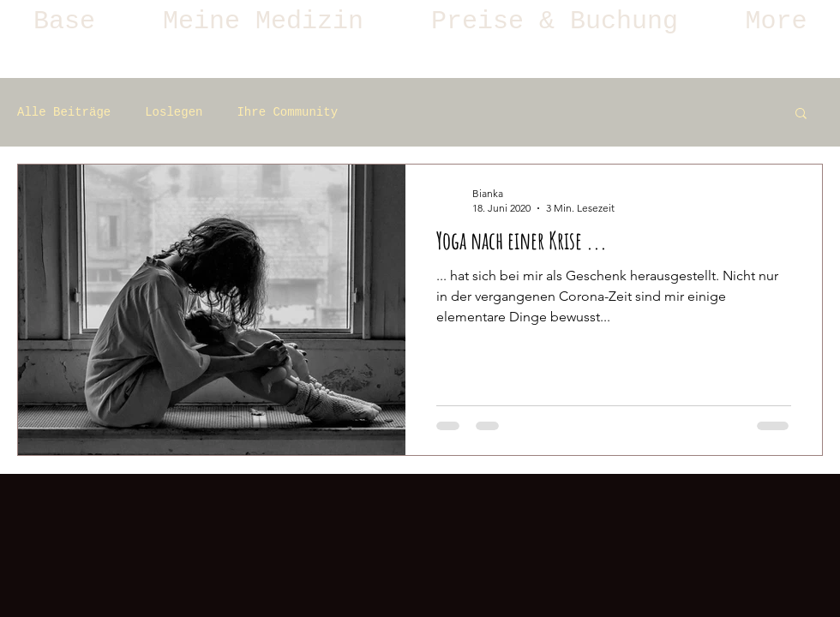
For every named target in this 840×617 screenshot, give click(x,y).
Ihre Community (287, 112)
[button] (263, 21)
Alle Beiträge (64, 112)
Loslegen (174, 112)
